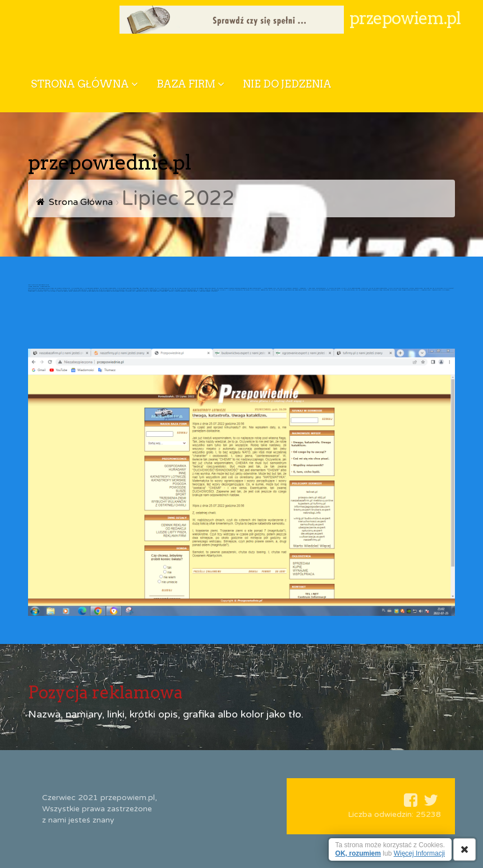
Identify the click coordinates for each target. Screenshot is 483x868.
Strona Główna (81, 202)
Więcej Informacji (419, 853)
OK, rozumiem (358, 853)
